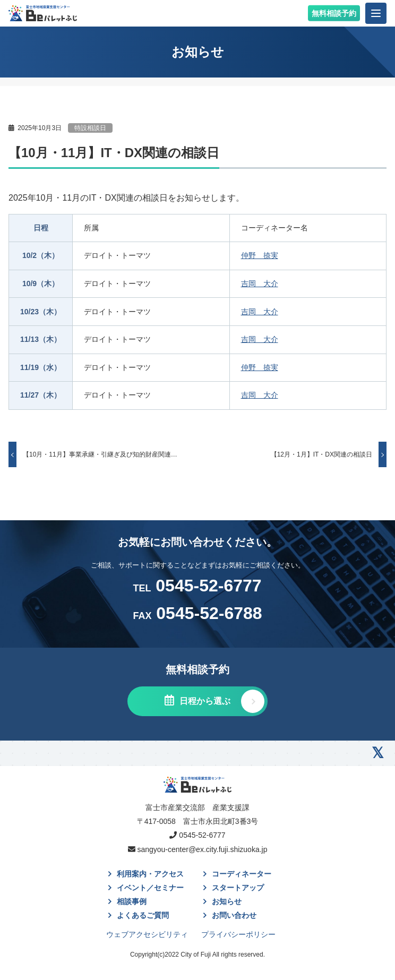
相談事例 (132, 901)
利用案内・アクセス (150, 874)
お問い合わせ (234, 915)
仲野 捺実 (260, 255)
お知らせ (227, 901)
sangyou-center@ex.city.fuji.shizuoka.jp (202, 849)
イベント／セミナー (150, 888)
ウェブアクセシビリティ (147, 934)
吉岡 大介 (260, 283)
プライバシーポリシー (238, 934)
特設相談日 (90, 128)
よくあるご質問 (143, 915)
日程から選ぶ (203, 701)
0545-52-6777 (197, 586)
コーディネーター (242, 874)
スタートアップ (238, 888)
